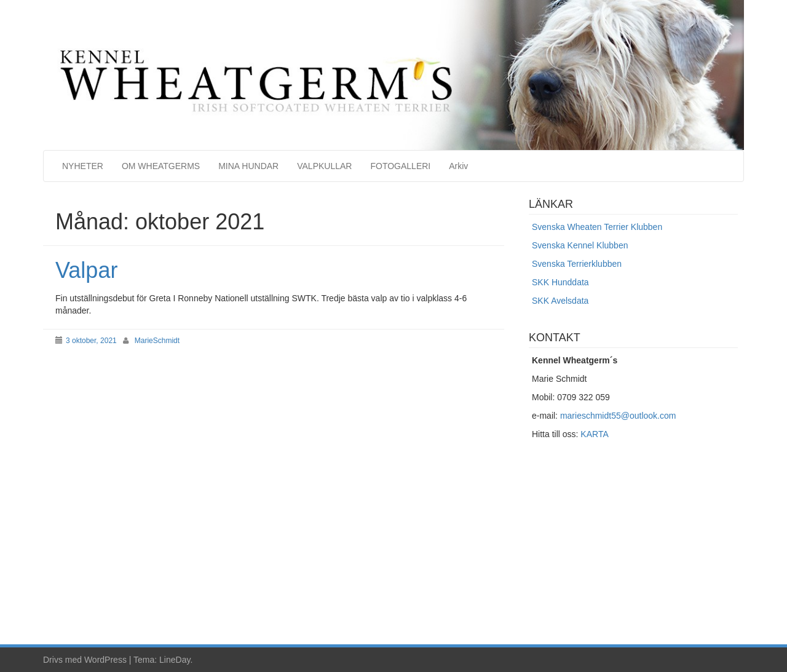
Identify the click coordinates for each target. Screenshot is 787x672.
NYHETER (83, 166)
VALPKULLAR (324, 166)
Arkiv (458, 166)
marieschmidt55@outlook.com (618, 416)
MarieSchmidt (157, 341)
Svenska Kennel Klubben (580, 245)
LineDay (175, 660)
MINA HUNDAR (248, 166)
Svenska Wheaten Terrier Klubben (597, 227)
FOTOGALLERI (400, 166)
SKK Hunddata (560, 282)
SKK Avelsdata (560, 301)
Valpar (86, 270)
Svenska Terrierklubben (577, 264)
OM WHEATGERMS (161, 166)
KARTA (594, 434)
